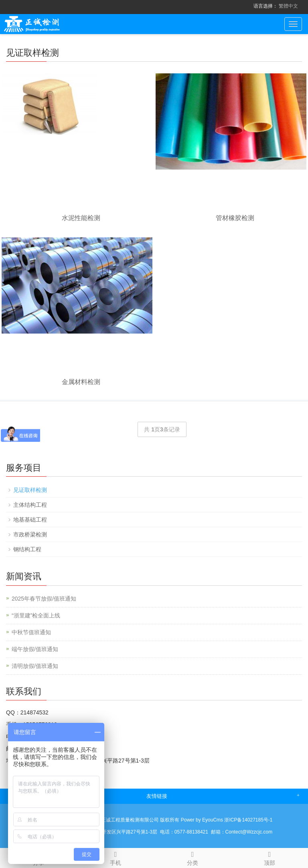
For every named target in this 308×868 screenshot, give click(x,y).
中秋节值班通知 (31, 632)
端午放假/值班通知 (35, 649)
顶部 (269, 857)
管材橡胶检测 (235, 218)
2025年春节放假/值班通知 (44, 599)
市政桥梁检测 (30, 534)
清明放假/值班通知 (35, 666)
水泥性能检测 (81, 218)
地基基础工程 (30, 520)
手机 (115, 857)
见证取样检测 (30, 490)
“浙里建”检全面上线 (36, 615)
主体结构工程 (30, 505)
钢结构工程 (27, 549)
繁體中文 (288, 6)
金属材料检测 (81, 382)
